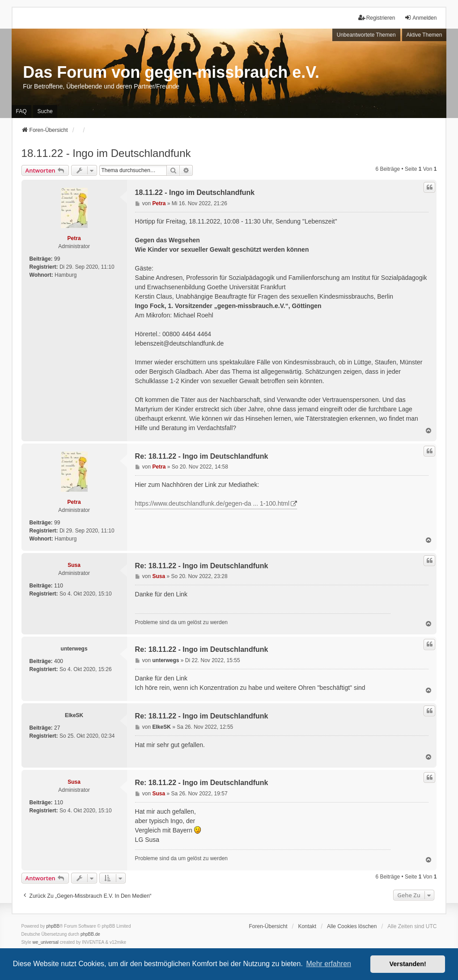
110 (59, 586)
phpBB (53, 926)
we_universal (46, 942)
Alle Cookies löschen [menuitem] (352, 926)
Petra (74, 238)
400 (59, 661)
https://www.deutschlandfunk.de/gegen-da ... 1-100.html (212, 503)
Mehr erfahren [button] (329, 964)
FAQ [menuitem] (21, 111)
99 (57, 259)
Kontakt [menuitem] (307, 926)
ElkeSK (74, 715)
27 (57, 728)
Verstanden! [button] (408, 964)
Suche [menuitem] (45, 111)
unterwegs (74, 649)
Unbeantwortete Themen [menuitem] (366, 35)
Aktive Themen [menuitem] (424, 35)
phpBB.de (90, 934)
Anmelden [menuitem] (420, 18)
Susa (74, 565)
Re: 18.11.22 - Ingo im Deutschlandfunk (202, 456)
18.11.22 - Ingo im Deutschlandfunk (106, 153)
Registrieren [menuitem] (377, 18)
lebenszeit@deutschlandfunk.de (180, 343)
